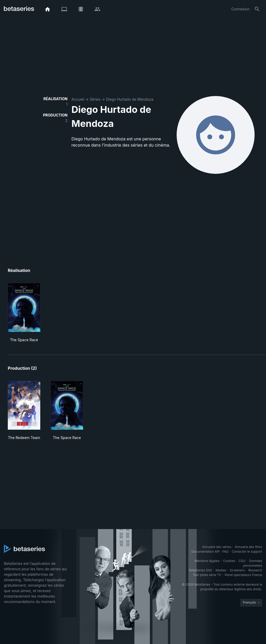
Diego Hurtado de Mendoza (130, 99)
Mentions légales (207, 561)
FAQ (225, 551)
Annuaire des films (248, 547)
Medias (221, 570)
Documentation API (206, 551)
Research (255, 570)
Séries (95, 99)
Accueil (78, 99)
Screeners (237, 570)
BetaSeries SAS (201, 570)
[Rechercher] (257, 9)
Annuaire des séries (217, 547)
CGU (242, 561)
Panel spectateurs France (243, 575)
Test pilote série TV (207, 575)
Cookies (229, 561)
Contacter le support (247, 551)
